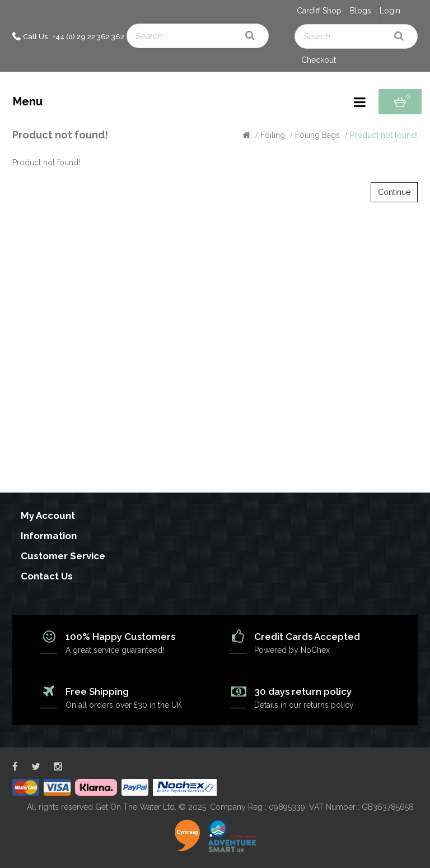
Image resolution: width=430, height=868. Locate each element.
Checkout (319, 60)
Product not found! (384, 135)
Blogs (361, 11)
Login (390, 11)
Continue (394, 192)
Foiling (273, 135)
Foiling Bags (317, 135)
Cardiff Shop (319, 11)
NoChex (315, 650)
